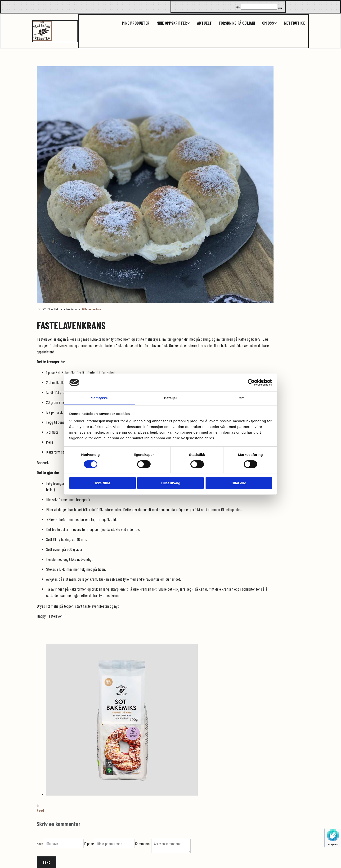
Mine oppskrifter (172, 23)
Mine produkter (136, 23)
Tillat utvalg (170, 483)
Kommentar (143, 844)
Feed (40, 810)
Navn (40, 844)
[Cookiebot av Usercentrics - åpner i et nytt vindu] (251, 383)
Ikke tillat (102, 483)
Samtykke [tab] (100, 398)
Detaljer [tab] (170, 398)
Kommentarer (92, 309)
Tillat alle (239, 483)
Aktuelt (204, 23)
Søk (238, 7)
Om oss (268, 23)
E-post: (90, 844)
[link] (170, 23)
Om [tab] (241, 398)
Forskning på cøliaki (237, 23)
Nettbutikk (294, 23)
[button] (280, 8)
